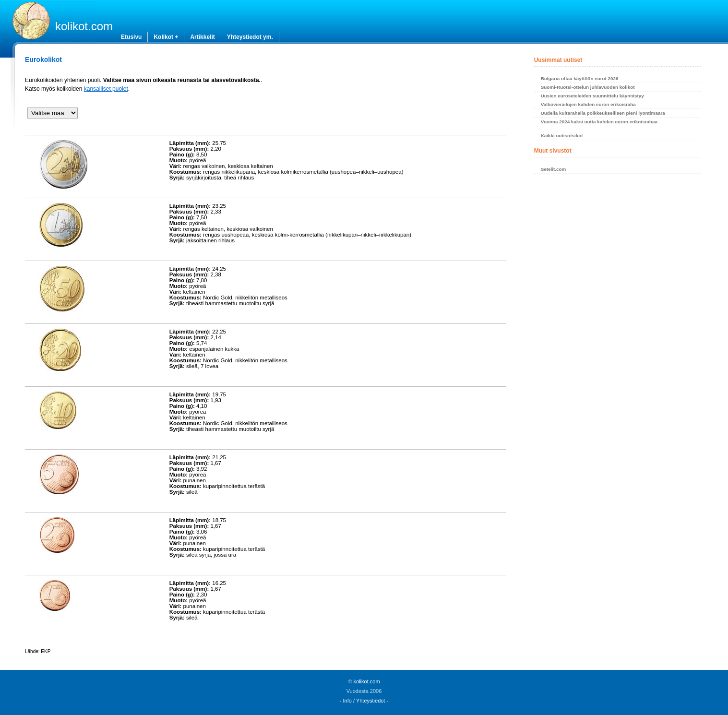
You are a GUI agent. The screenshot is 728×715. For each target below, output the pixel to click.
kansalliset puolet (106, 89)
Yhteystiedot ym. (250, 37)
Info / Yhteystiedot (364, 701)
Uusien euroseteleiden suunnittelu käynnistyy (592, 96)
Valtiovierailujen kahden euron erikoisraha (588, 104)
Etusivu (131, 37)
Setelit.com (554, 169)
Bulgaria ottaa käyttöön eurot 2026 (580, 78)
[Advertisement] (618, 257)
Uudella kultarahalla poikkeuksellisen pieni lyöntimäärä (603, 113)
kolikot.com (84, 26)
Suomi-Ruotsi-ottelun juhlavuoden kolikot (588, 87)
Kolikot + (166, 37)
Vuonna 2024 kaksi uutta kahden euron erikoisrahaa (599, 122)
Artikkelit (202, 37)
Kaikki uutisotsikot (562, 136)
